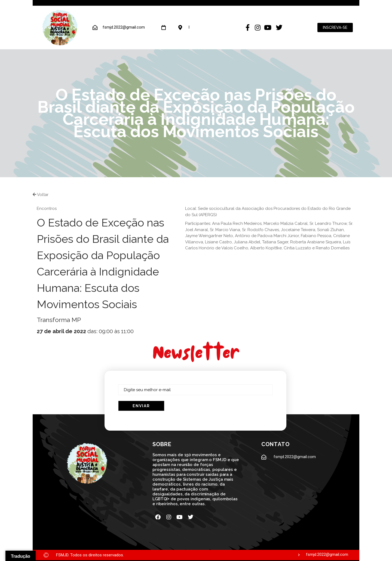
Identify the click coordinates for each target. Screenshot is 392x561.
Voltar (41, 195)
